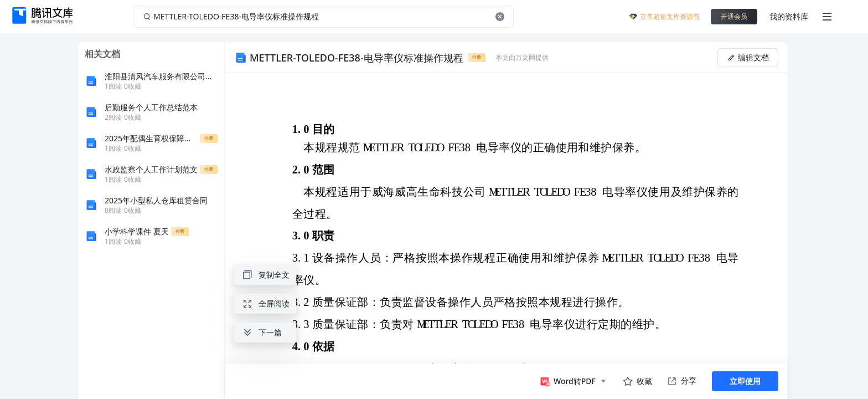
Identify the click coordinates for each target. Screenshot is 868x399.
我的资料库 (789, 16)
